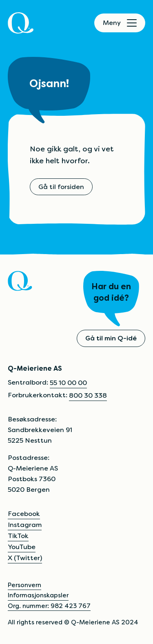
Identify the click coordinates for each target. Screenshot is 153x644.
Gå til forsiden (61, 187)
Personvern (24, 585)
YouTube (22, 547)
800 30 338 (88, 395)
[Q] (21, 23)
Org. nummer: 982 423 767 (49, 606)
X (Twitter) (25, 558)
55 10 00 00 (68, 383)
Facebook (24, 514)
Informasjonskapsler (38, 595)
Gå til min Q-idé (111, 338)
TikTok (18, 536)
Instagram (25, 525)
